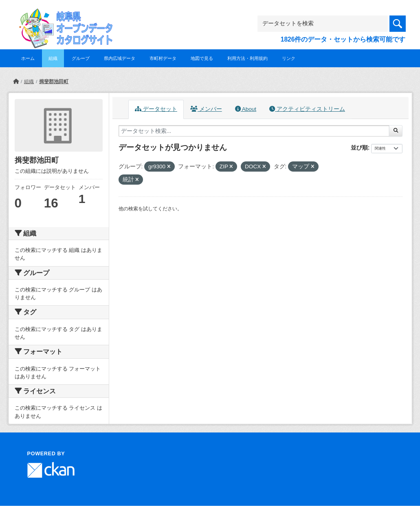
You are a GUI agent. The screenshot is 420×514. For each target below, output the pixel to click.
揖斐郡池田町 (54, 82)
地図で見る (202, 58)
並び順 (359, 148)
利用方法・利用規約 (247, 58)
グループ (81, 58)
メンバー (206, 109)
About (246, 109)
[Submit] (396, 131)
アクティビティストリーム (307, 109)
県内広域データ (120, 58)
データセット (156, 109)
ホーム (28, 58)
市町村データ (163, 58)
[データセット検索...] (254, 131)
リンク (289, 58)
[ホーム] (16, 82)
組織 (53, 58)
